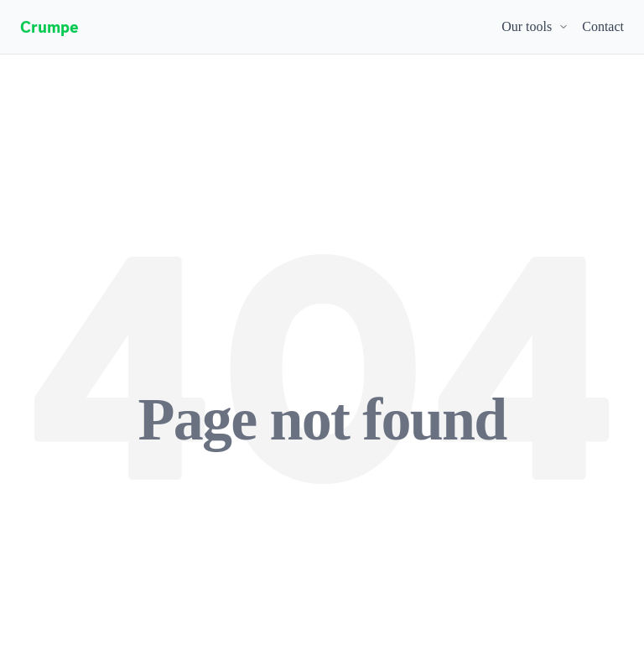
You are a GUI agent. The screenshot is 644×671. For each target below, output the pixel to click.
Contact (603, 26)
